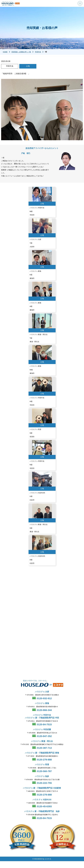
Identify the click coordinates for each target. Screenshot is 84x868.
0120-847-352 (44, 736)
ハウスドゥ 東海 (42, 703)
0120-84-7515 (44, 725)
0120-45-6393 (44, 806)
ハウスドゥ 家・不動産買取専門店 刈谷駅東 (42, 788)
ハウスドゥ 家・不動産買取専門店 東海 (42, 753)
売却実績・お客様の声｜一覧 (22, 52)
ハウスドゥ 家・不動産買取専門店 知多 (42, 811)
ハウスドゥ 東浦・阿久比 (42, 741)
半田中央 (40, 52)
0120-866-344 (44, 710)
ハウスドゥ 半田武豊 (42, 730)
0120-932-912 (44, 698)
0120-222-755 (44, 783)
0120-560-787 (44, 771)
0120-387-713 (44, 748)
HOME (5, 52)
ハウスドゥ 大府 (42, 692)
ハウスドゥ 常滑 (42, 765)
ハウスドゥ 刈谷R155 (42, 800)
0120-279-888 (44, 760)
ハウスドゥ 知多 (42, 776)
